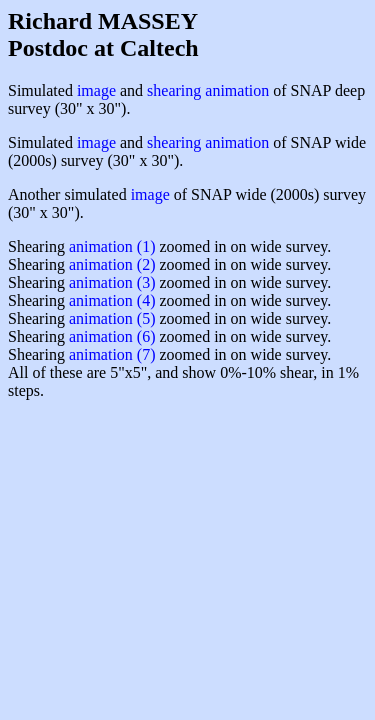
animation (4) (112, 300)
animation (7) (112, 354)
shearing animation (208, 90)
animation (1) (112, 246)
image (96, 90)
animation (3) (112, 282)
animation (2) (112, 264)
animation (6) (112, 336)
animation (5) (112, 318)
